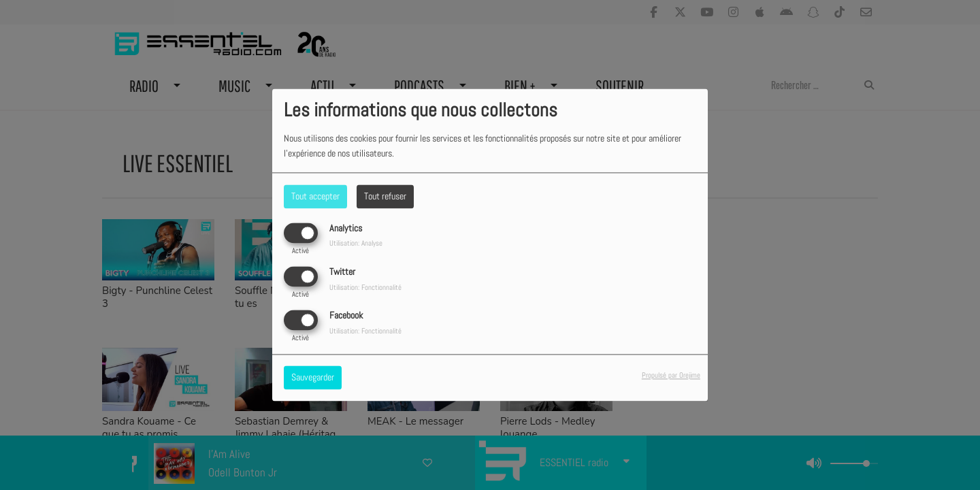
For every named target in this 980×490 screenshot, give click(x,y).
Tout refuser (385, 196)
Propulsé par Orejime (671, 376)
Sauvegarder (313, 378)
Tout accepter (315, 196)
